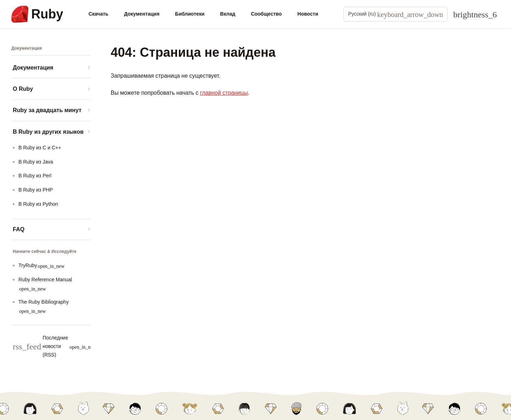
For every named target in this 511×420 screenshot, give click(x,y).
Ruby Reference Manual (45, 284)
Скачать (98, 14)
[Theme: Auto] (475, 14)
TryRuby (42, 266)
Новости (308, 14)
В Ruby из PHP (36, 190)
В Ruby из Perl (35, 176)
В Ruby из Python (38, 204)
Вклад (228, 14)
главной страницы (224, 93)
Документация (142, 14)
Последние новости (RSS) (54, 346)
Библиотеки (190, 14)
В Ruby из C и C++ (40, 148)
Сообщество (266, 14)
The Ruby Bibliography (44, 306)
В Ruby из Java (36, 162)
